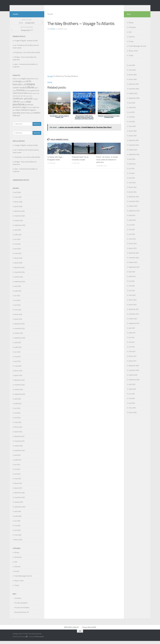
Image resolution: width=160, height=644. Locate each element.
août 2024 (18, 289)
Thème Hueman (39, 640)
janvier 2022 (18, 435)
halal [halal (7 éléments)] (15, 96)
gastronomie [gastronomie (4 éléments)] (35, 94)
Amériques (18, 560)
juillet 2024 (18, 294)
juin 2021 (17, 468)
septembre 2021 (20, 454)
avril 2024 (18, 308)
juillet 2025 (18, 238)
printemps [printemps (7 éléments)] (29, 108)
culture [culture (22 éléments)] (29, 90)
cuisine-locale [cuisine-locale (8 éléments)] (19, 91)
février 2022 (18, 430)
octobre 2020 (19, 505)
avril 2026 (18, 195)
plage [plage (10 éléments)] (29, 105)
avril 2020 (18, 533)
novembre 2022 (20, 388)
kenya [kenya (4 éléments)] (29, 96)
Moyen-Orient (19, 584)
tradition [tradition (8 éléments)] (37, 116)
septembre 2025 (20, 228)
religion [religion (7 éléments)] (24, 110)
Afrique (17, 556)
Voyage (50, 79)
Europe (17, 574)
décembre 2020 (20, 496)
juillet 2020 (18, 519)
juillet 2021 (18, 463)
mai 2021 (17, 472)
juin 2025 (17, 242)
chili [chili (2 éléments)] (23, 88)
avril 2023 (18, 364)
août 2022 (18, 402)
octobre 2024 (19, 280)
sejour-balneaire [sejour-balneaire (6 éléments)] (22, 113)
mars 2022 (18, 425)
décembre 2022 (20, 383)
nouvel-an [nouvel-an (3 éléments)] (23, 105)
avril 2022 (18, 421)
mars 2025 (18, 256)
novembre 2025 (20, 219)
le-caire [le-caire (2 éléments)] (33, 96)
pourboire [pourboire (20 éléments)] (18, 107)
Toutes (50, 17)
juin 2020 (17, 524)
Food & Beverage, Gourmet (23, 579)
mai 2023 (17, 360)
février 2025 (18, 261)
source (50, 85)
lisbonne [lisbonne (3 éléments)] (15, 99)
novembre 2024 (20, 275)
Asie (16, 565)
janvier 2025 (18, 266)
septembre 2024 (20, 285)
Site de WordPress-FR (22, 615)
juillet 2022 (18, 407)
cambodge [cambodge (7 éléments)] (17, 84)
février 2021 (18, 486)
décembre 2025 (20, 214)
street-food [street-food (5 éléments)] (25, 116)
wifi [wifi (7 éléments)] (18, 119)
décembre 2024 (20, 271)
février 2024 (18, 317)
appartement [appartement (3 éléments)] (31, 82)
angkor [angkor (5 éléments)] (24, 82)
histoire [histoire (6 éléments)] (20, 96)
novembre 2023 (20, 332)
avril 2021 (18, 477)
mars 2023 (18, 369)
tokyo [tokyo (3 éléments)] (31, 116)
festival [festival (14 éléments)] (20, 93)
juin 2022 (17, 411)
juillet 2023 (18, 350)
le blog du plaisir (27, 7)
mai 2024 (17, 303)
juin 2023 (17, 355)
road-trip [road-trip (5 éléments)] (36, 110)
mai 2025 (17, 247)
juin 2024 (17, 299)
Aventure (17, 570)
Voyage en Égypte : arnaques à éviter (26, 44)
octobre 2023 (19, 336)
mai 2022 (17, 416)
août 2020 (18, 515)
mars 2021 (18, 482)
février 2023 (18, 374)
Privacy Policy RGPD (89, 630)
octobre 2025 (19, 224)
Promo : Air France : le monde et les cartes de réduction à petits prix (107, 163)
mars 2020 (18, 538)
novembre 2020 (20, 500)
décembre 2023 (20, 327)
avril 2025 (18, 252)
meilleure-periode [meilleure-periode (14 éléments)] (23, 102)
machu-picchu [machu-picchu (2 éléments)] (29, 99)
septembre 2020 (20, 510)
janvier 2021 (18, 491)
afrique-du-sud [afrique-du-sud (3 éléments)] (17, 82)
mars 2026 (18, 200)
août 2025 (18, 233)
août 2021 (18, 458)
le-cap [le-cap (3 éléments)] (37, 96)
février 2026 (18, 205)
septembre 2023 (20, 341)
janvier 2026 (18, 210)
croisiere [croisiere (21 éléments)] (30, 87)
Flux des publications (21, 606)
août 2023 (18, 346)
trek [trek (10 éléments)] (15, 118)
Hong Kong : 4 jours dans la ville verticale (27, 55)
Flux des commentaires (22, 611)
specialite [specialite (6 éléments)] (16, 116)
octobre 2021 (19, 449)
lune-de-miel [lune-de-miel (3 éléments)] (22, 99)
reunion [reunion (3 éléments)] (30, 111)
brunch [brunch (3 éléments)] (36, 82)
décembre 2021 (20, 439)
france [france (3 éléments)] (29, 94)
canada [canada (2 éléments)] (23, 85)
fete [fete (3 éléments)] (26, 94)
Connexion (18, 601)
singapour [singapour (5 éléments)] (33, 113)
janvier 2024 (18, 322)
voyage (53, 32)
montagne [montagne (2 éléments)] (35, 102)
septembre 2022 (20, 397)
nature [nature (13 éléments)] (16, 105)
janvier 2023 (18, 378)
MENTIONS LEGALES (71, 630)
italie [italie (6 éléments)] (25, 96)
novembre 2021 (20, 444)
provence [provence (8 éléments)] (17, 110)
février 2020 (18, 543)
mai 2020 (17, 529)
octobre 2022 (19, 393)
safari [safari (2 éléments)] (14, 113)
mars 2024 (18, 313)
